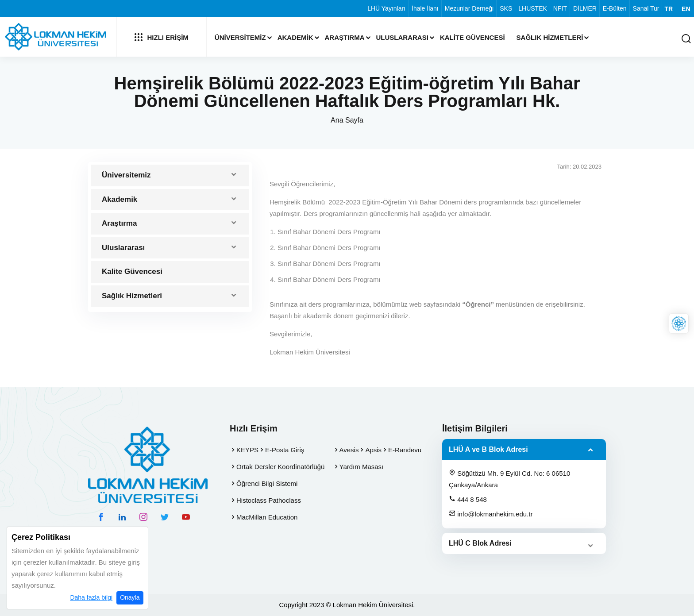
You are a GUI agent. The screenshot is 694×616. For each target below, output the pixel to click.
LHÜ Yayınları (386, 8)
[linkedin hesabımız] (122, 517)
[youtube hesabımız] (186, 517)
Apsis (373, 450)
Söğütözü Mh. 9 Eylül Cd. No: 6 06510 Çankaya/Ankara (509, 479)
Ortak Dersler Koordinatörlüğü (280, 467)
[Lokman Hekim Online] (679, 324)
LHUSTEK (533, 8)
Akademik (295, 37)
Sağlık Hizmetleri (550, 37)
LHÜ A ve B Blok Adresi (488, 449)
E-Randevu (405, 450)
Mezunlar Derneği (469, 8)
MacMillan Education (267, 517)
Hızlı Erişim (162, 37)
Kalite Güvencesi (472, 37)
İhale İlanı (425, 8)
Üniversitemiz (240, 37)
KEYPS (247, 450)
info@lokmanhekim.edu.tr (491, 514)
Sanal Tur (646, 8)
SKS (506, 8)
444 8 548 (468, 499)
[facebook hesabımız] (101, 517)
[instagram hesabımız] (143, 517)
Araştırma (345, 37)
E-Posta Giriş (285, 450)
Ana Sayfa (347, 120)
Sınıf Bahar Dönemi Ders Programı (329, 232)
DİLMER (585, 8)
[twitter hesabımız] (165, 517)
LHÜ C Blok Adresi (480, 543)
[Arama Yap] (686, 39)
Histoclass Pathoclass (269, 500)
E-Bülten (615, 8)
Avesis (349, 450)
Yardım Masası (362, 467)
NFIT (560, 8)
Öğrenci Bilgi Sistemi (267, 483)
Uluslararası (402, 37)
